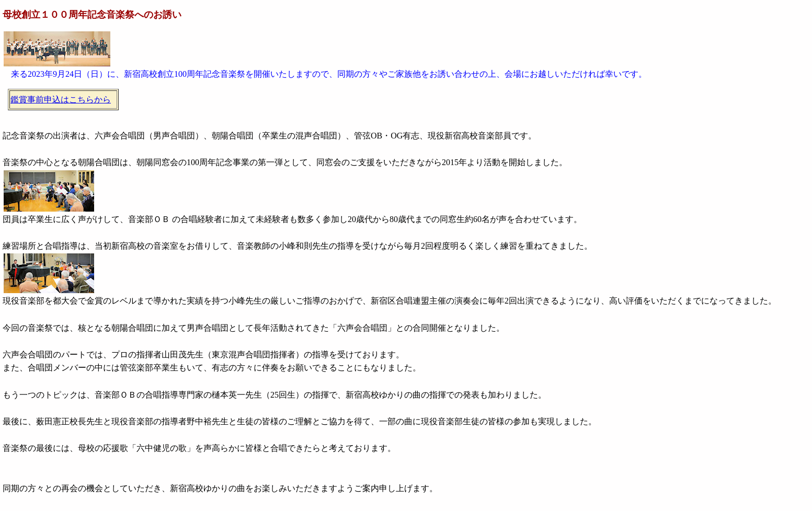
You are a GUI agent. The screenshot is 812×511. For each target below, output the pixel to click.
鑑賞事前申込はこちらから (61, 100)
